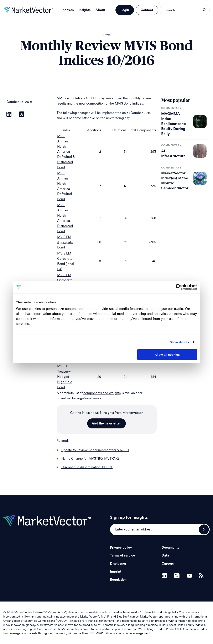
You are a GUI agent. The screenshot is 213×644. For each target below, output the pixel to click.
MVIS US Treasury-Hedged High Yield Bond (65, 377)
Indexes (68, 10)
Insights (85, 10)
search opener (204, 10)
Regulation (118, 580)
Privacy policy (121, 548)
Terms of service (123, 555)
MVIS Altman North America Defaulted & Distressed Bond (66, 152)
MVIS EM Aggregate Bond (65, 242)
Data (165, 555)
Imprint (116, 572)
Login (125, 10)
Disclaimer (118, 564)
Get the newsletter (106, 423)
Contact (147, 10)
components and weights (102, 393)
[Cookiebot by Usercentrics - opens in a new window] (179, 287)
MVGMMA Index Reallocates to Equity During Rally (174, 124)
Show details (179, 342)
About (100, 10)
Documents (170, 548)
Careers (168, 564)
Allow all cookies (167, 355)
